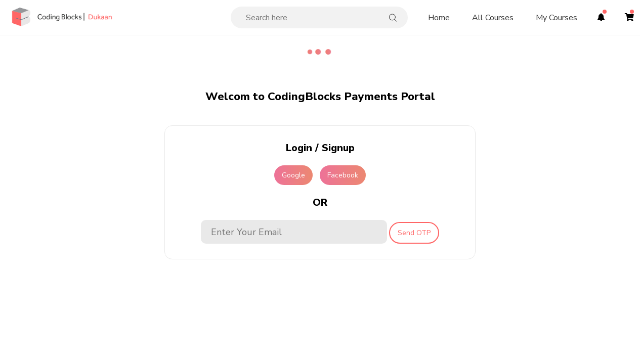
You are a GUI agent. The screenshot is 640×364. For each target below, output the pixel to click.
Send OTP (414, 233)
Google (293, 175)
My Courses (557, 18)
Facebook (343, 175)
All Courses (493, 18)
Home (439, 18)
